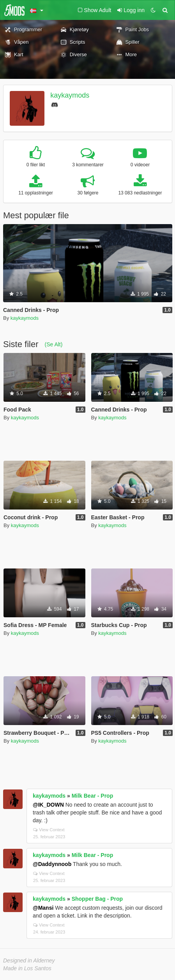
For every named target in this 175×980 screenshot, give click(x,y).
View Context (49, 830)
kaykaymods (70, 95)
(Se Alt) (53, 344)
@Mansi (43, 908)
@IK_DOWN (48, 805)
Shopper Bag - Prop (97, 899)
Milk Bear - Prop (93, 796)
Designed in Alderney (29, 960)
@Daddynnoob (52, 864)
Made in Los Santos (27, 968)
